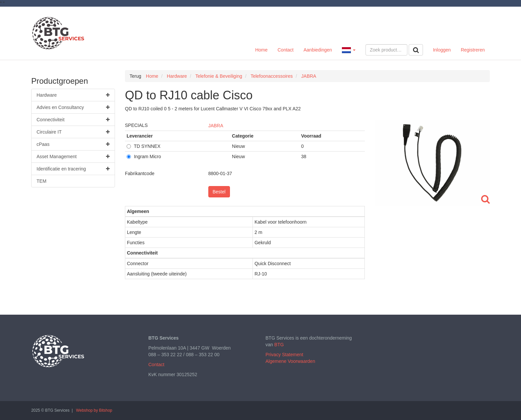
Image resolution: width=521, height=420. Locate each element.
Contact (285, 50)
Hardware (73, 95)
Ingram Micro (144, 157)
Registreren (473, 50)
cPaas (73, 144)
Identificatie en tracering (73, 169)
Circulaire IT (73, 132)
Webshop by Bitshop (94, 410)
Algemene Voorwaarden (290, 361)
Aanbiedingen (318, 50)
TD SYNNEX (144, 146)
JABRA (216, 126)
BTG (279, 345)
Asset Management (73, 157)
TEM (42, 181)
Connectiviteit (73, 120)
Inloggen (442, 50)
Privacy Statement (284, 355)
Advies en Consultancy (73, 107)
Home (261, 50)
